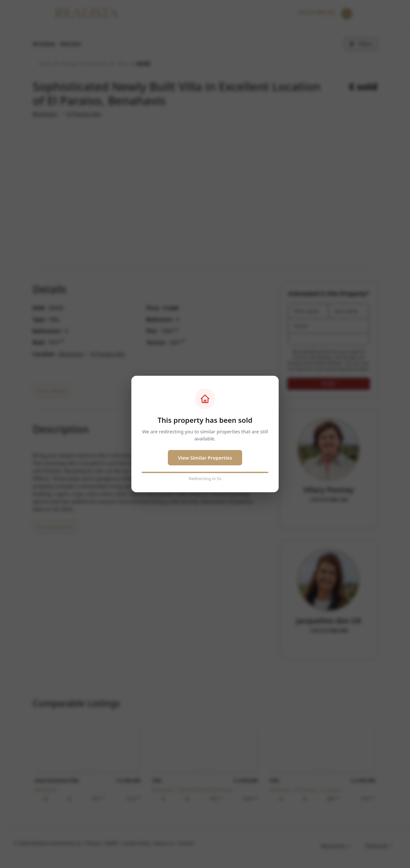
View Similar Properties (205, 458)
